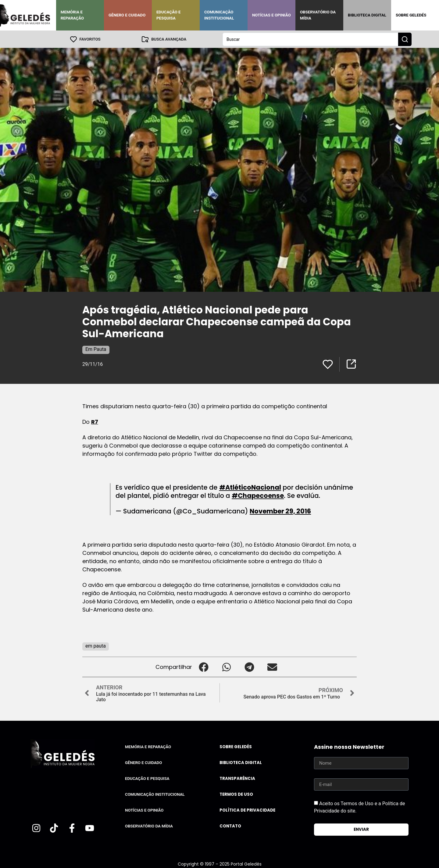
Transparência (237, 778)
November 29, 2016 (280, 511)
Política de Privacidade (247, 810)
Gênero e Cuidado (127, 15)
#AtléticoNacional (250, 487)
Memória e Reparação (72, 15)
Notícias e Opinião (271, 15)
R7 (95, 421)
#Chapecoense (258, 495)
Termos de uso (236, 794)
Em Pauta (96, 349)
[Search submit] (405, 39)
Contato (230, 826)
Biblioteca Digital (367, 15)
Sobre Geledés (411, 15)
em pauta (96, 646)
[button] (203, 667)
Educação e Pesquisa (169, 15)
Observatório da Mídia (318, 15)
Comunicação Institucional (219, 15)
